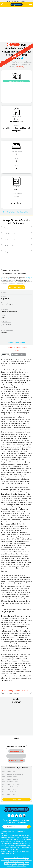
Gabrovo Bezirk (15, 64)
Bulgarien (24, 64)
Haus (13, 62)
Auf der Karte (19, 67)
